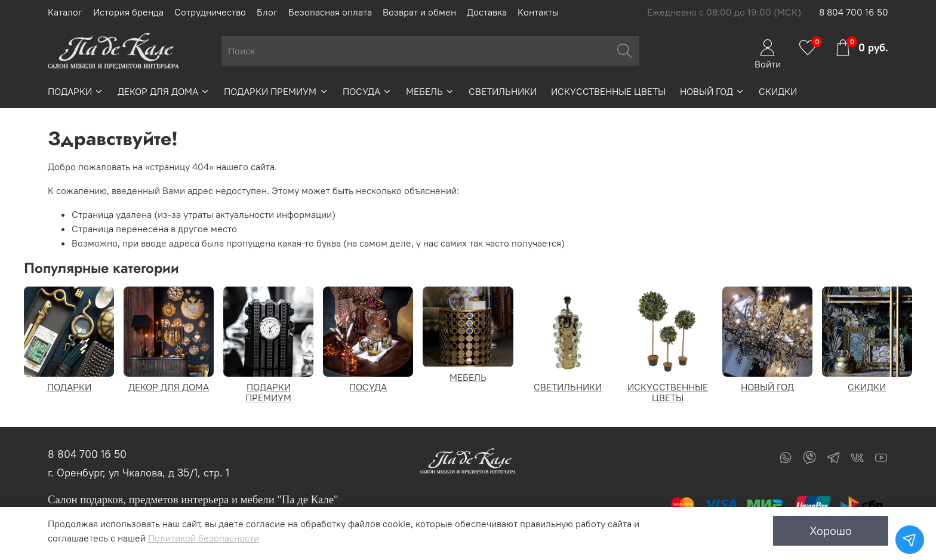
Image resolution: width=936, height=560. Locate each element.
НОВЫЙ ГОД (712, 91)
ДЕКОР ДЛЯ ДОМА (164, 91)
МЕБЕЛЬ (430, 91)
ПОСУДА (367, 91)
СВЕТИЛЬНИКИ (503, 91)
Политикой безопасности (204, 538)
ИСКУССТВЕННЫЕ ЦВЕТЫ (608, 91)
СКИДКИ (778, 91)
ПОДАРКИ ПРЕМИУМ (276, 91)
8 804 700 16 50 (854, 12)
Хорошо (831, 530)
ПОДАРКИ (76, 91)
